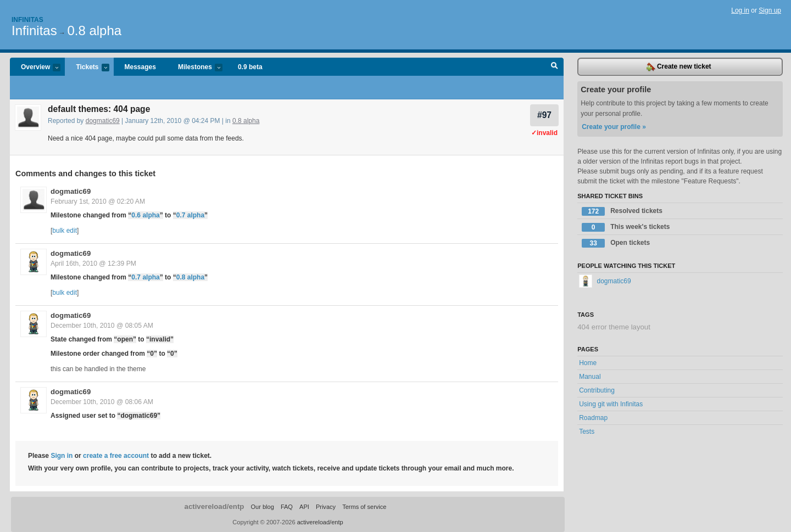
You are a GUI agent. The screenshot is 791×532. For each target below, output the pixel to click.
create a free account (116, 456)
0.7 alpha (190, 215)
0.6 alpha (145, 215)
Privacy (326, 507)
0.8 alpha (94, 30)
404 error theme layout (614, 327)
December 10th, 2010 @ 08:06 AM (102, 402)
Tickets (87, 68)
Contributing (597, 390)
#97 (544, 115)
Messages (140, 67)
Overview (35, 68)
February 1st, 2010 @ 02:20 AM (98, 201)
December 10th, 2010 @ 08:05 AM (102, 326)
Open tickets (616, 243)
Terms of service (364, 507)
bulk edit (65, 231)
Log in (740, 10)
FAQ (287, 507)
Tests (587, 432)
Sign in (62, 456)
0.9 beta (250, 67)
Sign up (770, 10)
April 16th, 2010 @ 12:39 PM (93, 264)
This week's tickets (626, 227)
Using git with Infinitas (611, 404)
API (304, 507)
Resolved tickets (622, 211)
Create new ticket (679, 67)
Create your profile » (614, 127)
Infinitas (27, 20)
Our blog (262, 507)
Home (588, 363)
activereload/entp (215, 506)
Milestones (195, 68)
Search (555, 67)
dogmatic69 (103, 121)
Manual (590, 377)
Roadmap (593, 418)
